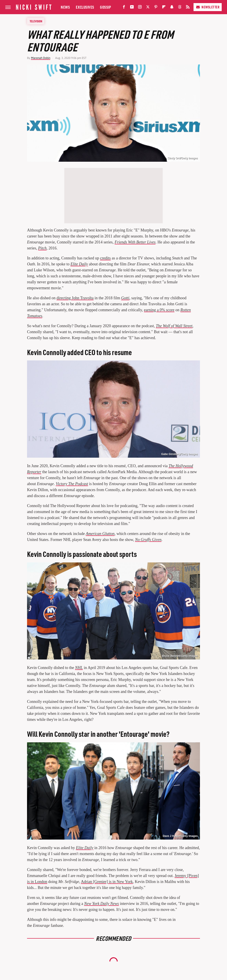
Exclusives (85, 7)
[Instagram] (140, 8)
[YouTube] (132, 8)
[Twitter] (148, 8)
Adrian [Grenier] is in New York (107, 882)
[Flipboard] (164, 8)
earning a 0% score (159, 310)
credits (105, 258)
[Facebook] (124, 8)
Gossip (105, 7)
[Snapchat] (172, 8)
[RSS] (188, 8)
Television (36, 21)
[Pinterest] (156, 8)
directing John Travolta (75, 298)
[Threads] (180, 8)
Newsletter (208, 7)
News (65, 7)
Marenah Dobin (41, 58)
